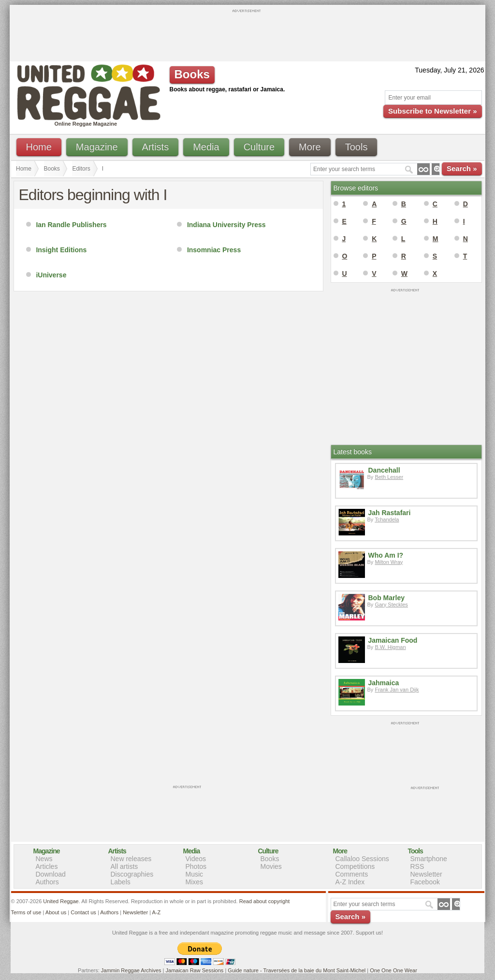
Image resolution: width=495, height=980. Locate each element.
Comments (352, 874)
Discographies (132, 874)
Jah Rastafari (390, 513)
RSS (417, 866)
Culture (259, 147)
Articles (47, 866)
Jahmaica (384, 683)
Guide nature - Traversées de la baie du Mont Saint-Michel (297, 970)
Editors (81, 169)
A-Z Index (350, 882)
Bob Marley (386, 598)
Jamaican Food (393, 640)
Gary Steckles (391, 605)
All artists (124, 866)
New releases (131, 859)
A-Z (156, 912)
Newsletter (426, 874)
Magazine (97, 147)
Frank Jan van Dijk (397, 690)
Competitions (355, 866)
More (310, 147)
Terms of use (26, 912)
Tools (357, 147)
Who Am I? (386, 555)
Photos (196, 866)
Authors (47, 882)
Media (206, 147)
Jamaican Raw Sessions (195, 970)
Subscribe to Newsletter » (432, 111)
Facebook (425, 882)
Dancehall (384, 470)
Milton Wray (389, 562)
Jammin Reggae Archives (131, 970)
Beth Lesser (389, 477)
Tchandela (387, 519)
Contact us (83, 912)
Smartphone (429, 859)
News (44, 859)
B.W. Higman (390, 647)
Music (195, 874)
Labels (121, 882)
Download (51, 874)
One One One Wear (393, 970)
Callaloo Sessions (362, 859)
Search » (462, 168)
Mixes (195, 882)
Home (39, 147)
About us (56, 912)
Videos (196, 859)
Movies (271, 866)
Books (52, 169)
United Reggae (61, 901)
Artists (156, 147)
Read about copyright (265, 901)
